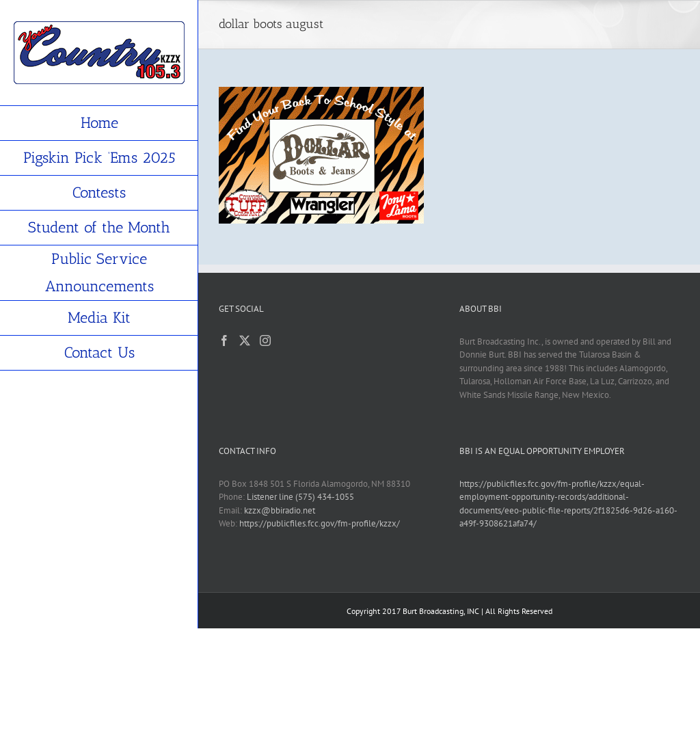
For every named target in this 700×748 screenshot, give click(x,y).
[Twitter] (245, 340)
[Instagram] (265, 340)
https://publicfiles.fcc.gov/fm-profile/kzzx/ (320, 523)
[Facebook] (224, 340)
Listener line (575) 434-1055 (300, 497)
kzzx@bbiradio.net (280, 510)
